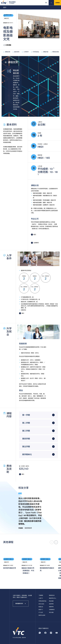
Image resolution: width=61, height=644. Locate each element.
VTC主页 (41, 612)
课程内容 (45, 52)
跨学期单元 (27, 455)
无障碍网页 (52, 610)
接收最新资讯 (21, 604)
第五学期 (26, 447)
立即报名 (58, 3)
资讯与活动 (41, 604)
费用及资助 (55, 52)
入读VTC (41, 598)
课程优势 (7, 52)
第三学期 (26, 431)
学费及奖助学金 (42, 601)
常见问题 (51, 612)
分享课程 (7, 45)
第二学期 (26, 423)
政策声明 (51, 607)
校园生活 (41, 607)
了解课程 (41, 595)
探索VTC (41, 610)
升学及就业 (35, 52)
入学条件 (25, 52)
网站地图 (51, 601)
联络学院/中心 (53, 598)
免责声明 (51, 604)
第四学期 (26, 439)
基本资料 (16, 52)
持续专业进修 (42, 615)
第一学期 (26, 415)
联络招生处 (52, 595)
